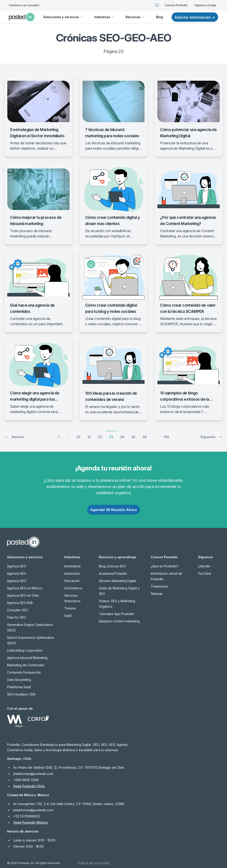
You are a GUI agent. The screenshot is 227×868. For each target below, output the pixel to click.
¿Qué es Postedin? (164, 566)
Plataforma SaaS (19, 687)
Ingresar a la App (205, 5)
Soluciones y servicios (64, 17)
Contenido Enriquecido (24, 672)
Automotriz (72, 573)
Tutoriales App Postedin (116, 614)
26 (145, 437)
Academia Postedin (113, 573)
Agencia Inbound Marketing (27, 658)
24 (122, 437)
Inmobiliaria (72, 566)
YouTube (204, 573)
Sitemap (157, 594)
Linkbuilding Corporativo (25, 650)
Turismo (70, 608)
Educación (72, 581)
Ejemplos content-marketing (119, 621)
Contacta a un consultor (24, 5)
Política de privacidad (94, 863)
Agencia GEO (17, 581)
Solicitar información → (195, 17)
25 (133, 437)
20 (78, 437)
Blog (159, 17)
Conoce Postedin (176, 5)
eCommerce (73, 588)
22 (100, 437)
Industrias (105, 17)
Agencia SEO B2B (20, 603)
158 (166, 437)
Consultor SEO (18, 610)
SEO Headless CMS (21, 694)
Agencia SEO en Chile (23, 595)
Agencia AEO (17, 573)
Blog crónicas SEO (112, 566)
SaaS (68, 616)
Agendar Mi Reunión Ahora (113, 510)
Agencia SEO (17, 566)
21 (89, 437)
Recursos (136, 17)
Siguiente (211, 437)
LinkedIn (204, 566)
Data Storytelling (19, 680)
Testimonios (159, 586)
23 (111, 437)
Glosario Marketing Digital (117, 581)
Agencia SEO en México (25, 588)
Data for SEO (17, 617)
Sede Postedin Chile (29, 786)
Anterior (14, 437)
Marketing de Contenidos (26, 665)
